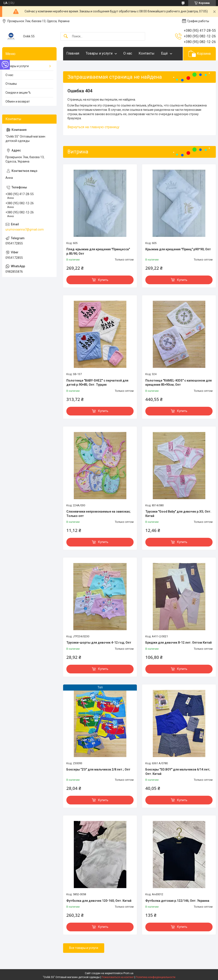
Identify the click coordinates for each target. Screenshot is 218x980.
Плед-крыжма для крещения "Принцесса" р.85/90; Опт (98, 251)
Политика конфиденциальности (156, 977)
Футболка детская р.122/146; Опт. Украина (177, 901)
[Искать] (66, 36)
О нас (128, 53)
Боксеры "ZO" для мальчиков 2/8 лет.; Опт (98, 769)
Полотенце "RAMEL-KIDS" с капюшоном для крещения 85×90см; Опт (179, 383)
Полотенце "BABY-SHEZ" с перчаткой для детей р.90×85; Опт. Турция (97, 383)
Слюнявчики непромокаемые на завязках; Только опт (98, 514)
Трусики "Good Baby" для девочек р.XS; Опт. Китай (178, 514)
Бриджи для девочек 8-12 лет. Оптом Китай (179, 643)
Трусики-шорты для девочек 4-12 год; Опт (99, 643)
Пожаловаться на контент (118, 977)
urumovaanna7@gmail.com (25, 229)
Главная (73, 53)
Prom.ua (128, 973)
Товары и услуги (99, 53)
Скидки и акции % (18, 93)
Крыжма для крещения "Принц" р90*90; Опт (178, 249)
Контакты (147, 53)
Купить (103, 280)
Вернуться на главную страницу (93, 127)
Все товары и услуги (84, 948)
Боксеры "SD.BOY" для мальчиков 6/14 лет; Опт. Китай (178, 772)
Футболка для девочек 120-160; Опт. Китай (99, 901)
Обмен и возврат (18, 101)
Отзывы (11, 84)
